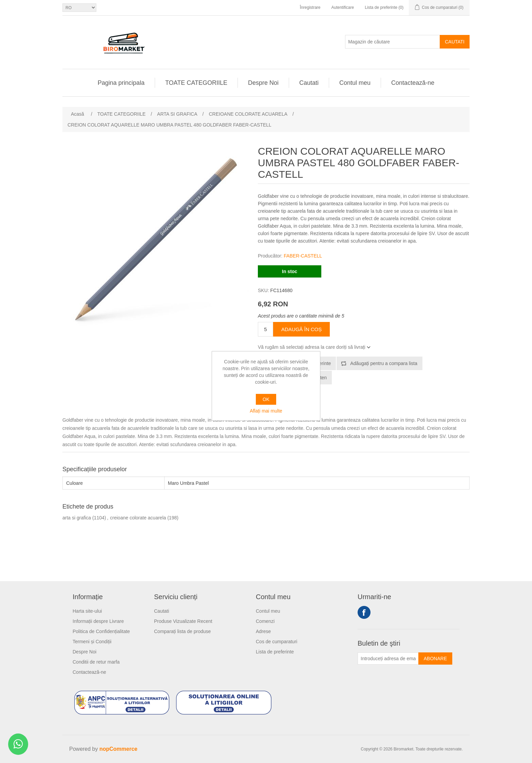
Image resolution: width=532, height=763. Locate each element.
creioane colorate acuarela (138, 518)
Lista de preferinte (275, 652)
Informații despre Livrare (98, 621)
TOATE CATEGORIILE (196, 83)
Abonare (435, 659)
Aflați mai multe (266, 411)
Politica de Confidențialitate (101, 631)
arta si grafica (77, 518)
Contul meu (355, 83)
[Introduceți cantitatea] (265, 329)
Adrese (263, 631)
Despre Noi (263, 83)
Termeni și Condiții (92, 642)
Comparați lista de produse (182, 631)
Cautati (455, 42)
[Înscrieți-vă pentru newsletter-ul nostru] (388, 659)
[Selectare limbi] (79, 8)
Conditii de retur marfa (96, 662)
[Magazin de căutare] (393, 42)
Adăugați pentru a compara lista (384, 363)
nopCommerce (118, 749)
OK (266, 399)
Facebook (364, 612)
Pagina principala (121, 83)
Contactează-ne (413, 83)
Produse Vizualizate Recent (183, 621)
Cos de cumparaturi (277, 642)
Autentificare (343, 7)
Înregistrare (310, 7)
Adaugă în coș (301, 329)
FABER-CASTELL (303, 256)
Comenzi (265, 621)
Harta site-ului (87, 611)
